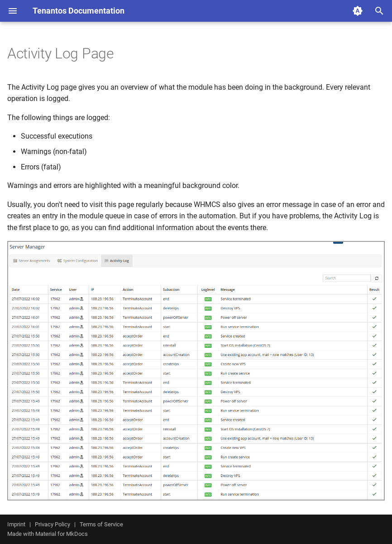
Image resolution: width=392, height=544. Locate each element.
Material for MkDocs (62, 534)
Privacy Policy (53, 524)
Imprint (16, 524)
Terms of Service (101, 524)
